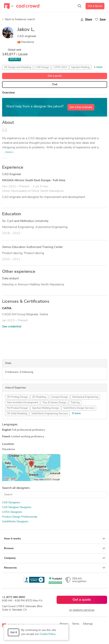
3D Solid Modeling (17, 414)
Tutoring (75, 403)
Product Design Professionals (20, 517)
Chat (55, 85)
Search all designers (16, 488)
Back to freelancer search (19, 19)
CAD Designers (11, 503)
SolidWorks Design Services (79, 408)
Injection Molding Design (46, 408)
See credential (12, 327)
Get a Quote (95, 6)
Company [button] (55, 558)
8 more (76, 413)
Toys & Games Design (54, 403)
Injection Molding (81, 67)
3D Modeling (39, 397)
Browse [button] (55, 548)
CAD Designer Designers (17, 507)
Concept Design (59, 397)
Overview (8, 93)
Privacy (64, 624)
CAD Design (42, 67)
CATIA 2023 (60, 67)
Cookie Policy (47, 634)
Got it (14, 632)
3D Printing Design (17, 397)
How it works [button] (55, 539)
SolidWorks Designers (15, 522)
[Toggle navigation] (9, 6)
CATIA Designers (12, 512)
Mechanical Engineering (85, 397)
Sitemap (88, 624)
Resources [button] (55, 568)
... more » (8, 152)
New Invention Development (22, 403)
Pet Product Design (17, 408)
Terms (76, 624)
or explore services (82, 610)
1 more (98, 67)
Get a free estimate (81, 107)
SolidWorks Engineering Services (50, 414)
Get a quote (55, 76)
